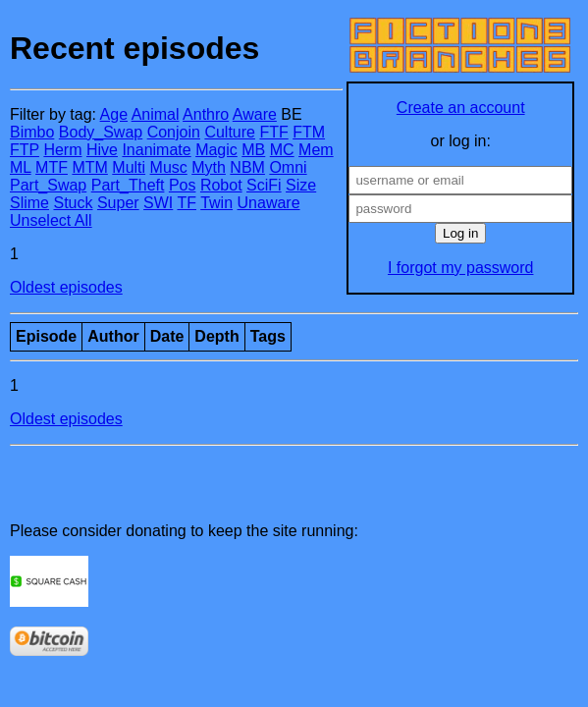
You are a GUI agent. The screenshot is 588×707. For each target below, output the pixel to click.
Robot (221, 185)
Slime (29, 203)
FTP (25, 150)
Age (114, 114)
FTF (273, 132)
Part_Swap (48, 185)
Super (118, 203)
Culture (230, 132)
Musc (169, 167)
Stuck (73, 203)
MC (282, 150)
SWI (158, 203)
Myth (209, 167)
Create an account (461, 108)
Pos (183, 185)
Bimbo (32, 132)
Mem (316, 150)
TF (187, 203)
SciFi (264, 185)
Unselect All (51, 220)
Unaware (269, 203)
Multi (129, 167)
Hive (102, 150)
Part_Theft (128, 185)
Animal (156, 114)
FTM (309, 132)
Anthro (206, 114)
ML (21, 167)
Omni (288, 167)
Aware (255, 114)
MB (253, 150)
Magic (216, 150)
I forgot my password (461, 268)
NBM (247, 167)
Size (301, 185)
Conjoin (174, 132)
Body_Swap (101, 132)
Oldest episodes (66, 287)
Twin (216, 203)
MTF (52, 167)
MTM (89, 167)
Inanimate (156, 150)
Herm (62, 150)
